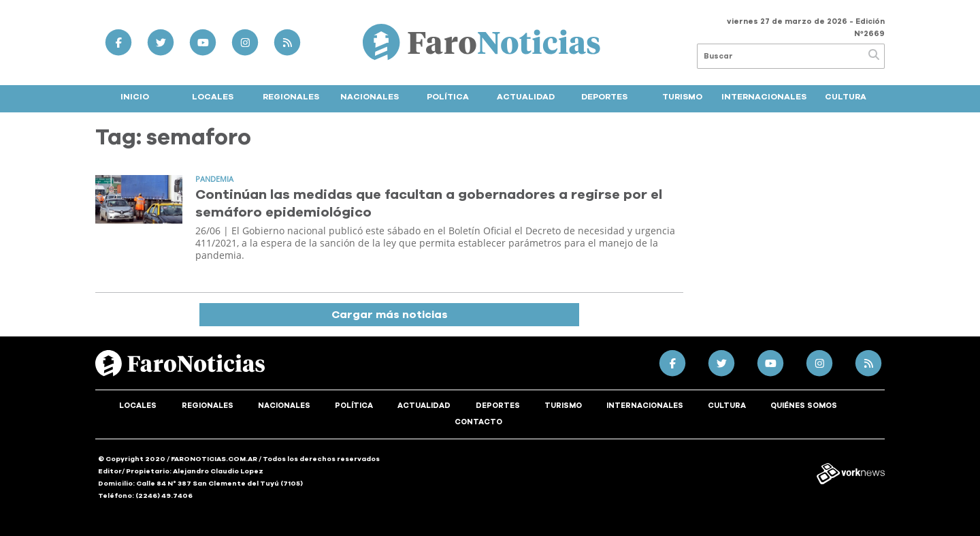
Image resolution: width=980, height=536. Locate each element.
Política (448, 97)
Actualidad (526, 97)
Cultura (846, 97)
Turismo (682, 97)
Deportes (604, 97)
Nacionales (370, 97)
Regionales (291, 97)
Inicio (135, 97)
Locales (213, 97)
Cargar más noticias (390, 315)
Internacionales (764, 97)
